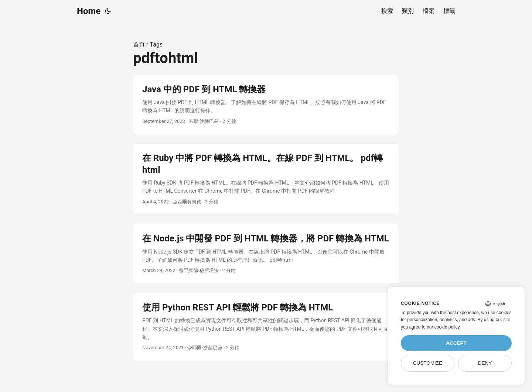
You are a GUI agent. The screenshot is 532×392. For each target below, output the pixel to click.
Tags (156, 44)
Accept (456, 343)
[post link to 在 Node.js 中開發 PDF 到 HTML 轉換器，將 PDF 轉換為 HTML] (266, 254)
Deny (485, 363)
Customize (428, 363)
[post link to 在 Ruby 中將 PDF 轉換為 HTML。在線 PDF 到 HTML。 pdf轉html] (266, 179)
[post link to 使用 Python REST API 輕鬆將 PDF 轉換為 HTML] (266, 327)
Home (89, 11)
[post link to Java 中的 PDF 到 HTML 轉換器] (266, 105)
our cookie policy (443, 327)
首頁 (139, 44)
